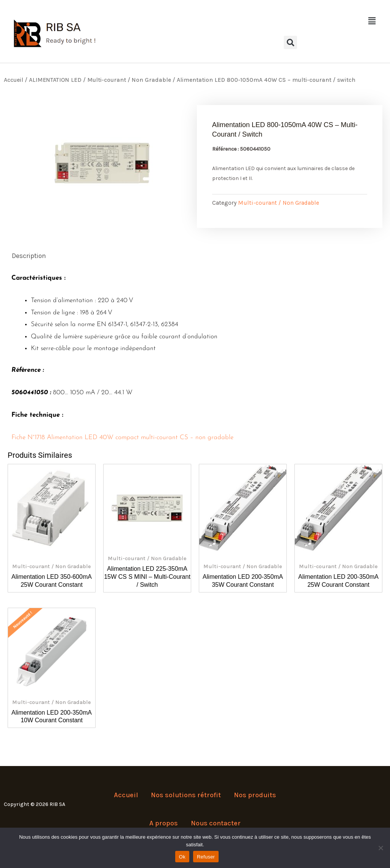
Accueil (14, 80)
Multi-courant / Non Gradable (129, 80)
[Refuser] (380, 848)
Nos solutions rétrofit (186, 799)
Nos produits (253, 799)
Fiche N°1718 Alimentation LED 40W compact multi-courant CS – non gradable (122, 438)
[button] (291, 21)
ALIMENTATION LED (55, 80)
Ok (182, 857)
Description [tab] (30, 256)
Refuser (206, 857)
